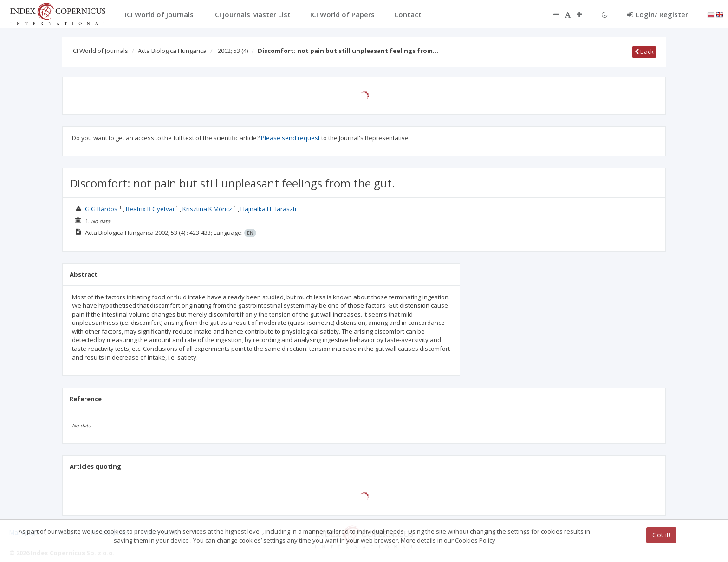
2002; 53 (233, 51)
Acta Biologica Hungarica (172, 51)
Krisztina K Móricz (207, 209)
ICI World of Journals (100, 51)
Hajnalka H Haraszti (268, 209)
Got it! (661, 535)
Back (644, 52)
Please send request (290, 138)
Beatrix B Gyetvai (150, 209)
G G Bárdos (101, 209)
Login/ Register (658, 14)
